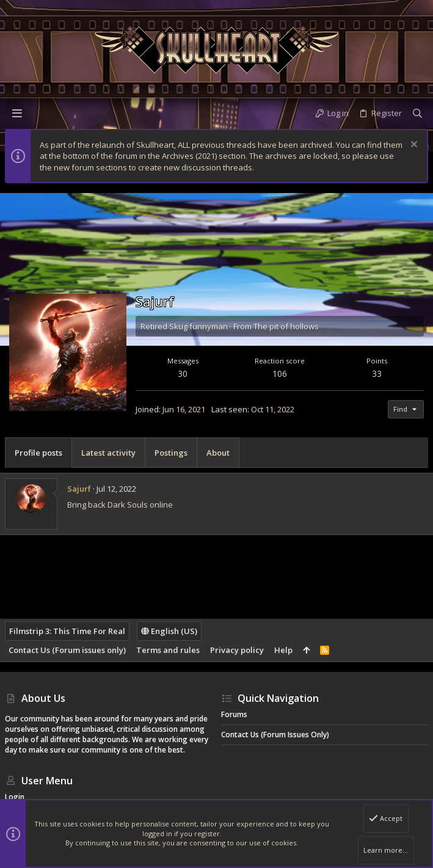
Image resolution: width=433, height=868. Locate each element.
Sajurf (79, 489)
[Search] (417, 113)
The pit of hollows (286, 326)
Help (283, 650)
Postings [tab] (171, 453)
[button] (17, 113)
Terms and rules (168, 650)
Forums (234, 714)
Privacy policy (237, 650)
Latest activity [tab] (108, 453)
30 (183, 374)
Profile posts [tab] (38, 453)
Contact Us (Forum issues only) (67, 650)
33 (377, 374)
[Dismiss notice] (413, 146)
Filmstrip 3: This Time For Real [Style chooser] (67, 631)
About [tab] (218, 453)
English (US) (169, 631)
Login (15, 797)
